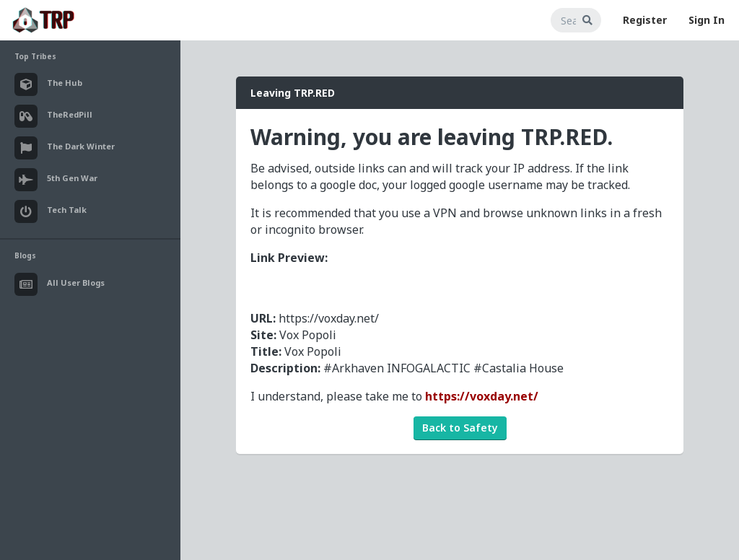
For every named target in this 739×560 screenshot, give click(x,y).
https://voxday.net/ (482, 396)
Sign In (707, 20)
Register (645, 20)
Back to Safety (460, 428)
